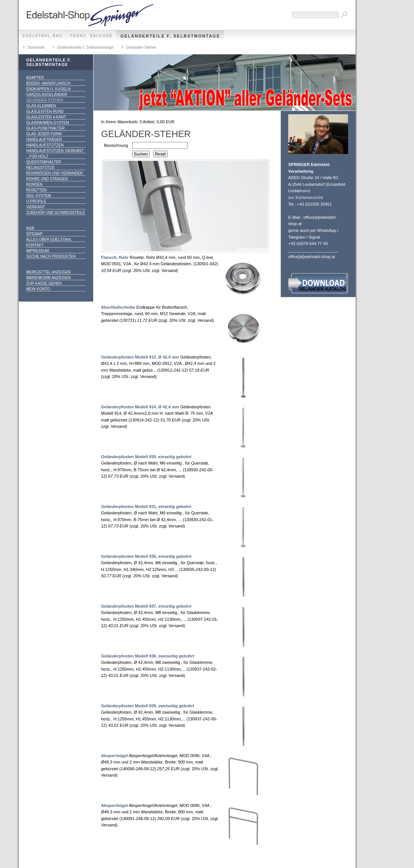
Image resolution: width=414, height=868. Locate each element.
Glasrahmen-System (48, 123)
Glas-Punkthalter (45, 128)
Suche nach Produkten (51, 256)
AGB (30, 228)
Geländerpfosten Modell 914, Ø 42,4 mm (140, 407)
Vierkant (36, 207)
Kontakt (35, 245)
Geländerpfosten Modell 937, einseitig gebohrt (146, 606)
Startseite (36, 47)
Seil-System (39, 196)
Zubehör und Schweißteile (56, 213)
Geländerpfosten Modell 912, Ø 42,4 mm (140, 357)
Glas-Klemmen (41, 106)
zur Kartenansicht (306, 197)
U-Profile (36, 201)
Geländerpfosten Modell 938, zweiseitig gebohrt (148, 656)
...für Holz (37, 156)
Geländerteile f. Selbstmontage (170, 36)
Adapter (35, 78)
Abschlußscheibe (118, 307)
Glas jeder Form (44, 134)
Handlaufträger (44, 140)
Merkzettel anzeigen (48, 272)
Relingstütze (40, 168)
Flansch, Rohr (115, 257)
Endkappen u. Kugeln (48, 89)
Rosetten (36, 190)
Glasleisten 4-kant (46, 117)
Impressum (38, 251)
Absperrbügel (115, 756)
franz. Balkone (92, 36)
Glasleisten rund (45, 111)
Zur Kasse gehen (44, 283)
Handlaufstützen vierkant (55, 151)
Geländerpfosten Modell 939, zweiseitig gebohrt (148, 706)
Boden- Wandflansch (48, 83)
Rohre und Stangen (47, 179)
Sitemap (34, 234)
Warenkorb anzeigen (48, 278)
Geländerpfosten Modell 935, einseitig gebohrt (146, 556)
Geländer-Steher (141, 47)
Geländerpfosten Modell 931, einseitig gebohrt (146, 506)
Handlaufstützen (45, 145)
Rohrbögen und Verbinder (54, 173)
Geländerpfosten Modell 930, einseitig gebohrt (146, 457)
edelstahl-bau (43, 36)
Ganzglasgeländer (47, 95)
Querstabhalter (44, 162)
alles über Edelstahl (49, 240)
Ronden (34, 185)
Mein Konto (38, 289)
